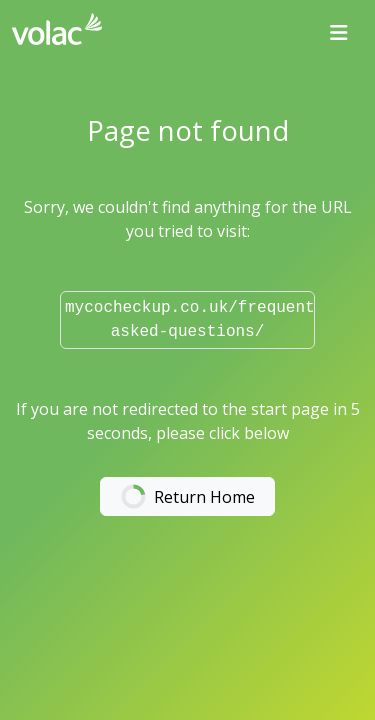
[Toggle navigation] (338, 33)
